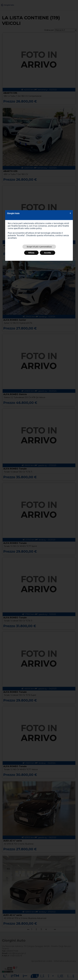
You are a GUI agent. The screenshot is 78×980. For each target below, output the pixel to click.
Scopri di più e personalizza (39, 247)
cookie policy (36, 228)
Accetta (48, 253)
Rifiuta (31, 253)
